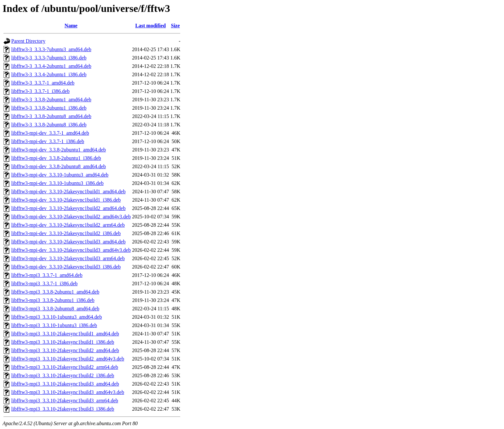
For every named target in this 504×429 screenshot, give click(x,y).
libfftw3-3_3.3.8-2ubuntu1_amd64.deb (51, 100)
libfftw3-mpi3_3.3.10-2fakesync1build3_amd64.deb (65, 384)
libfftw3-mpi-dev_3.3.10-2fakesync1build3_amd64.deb (68, 242)
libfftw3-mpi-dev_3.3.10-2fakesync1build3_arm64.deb (68, 258)
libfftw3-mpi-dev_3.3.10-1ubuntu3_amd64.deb (60, 175)
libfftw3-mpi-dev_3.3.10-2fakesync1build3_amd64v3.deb (71, 250)
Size (175, 26)
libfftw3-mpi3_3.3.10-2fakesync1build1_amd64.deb (65, 334)
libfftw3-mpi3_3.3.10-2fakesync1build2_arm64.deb (65, 367)
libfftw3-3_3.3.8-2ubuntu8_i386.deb (49, 125)
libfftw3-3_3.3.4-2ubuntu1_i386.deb (49, 74)
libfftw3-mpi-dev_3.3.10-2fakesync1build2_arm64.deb (68, 225)
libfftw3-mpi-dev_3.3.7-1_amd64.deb (50, 133)
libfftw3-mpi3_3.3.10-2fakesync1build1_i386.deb (63, 342)
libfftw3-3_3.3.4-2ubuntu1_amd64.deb (51, 66)
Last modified (151, 26)
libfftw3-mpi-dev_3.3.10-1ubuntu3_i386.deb (57, 183)
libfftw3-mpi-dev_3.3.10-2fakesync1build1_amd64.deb (68, 192)
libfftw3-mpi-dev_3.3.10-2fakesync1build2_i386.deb (66, 233)
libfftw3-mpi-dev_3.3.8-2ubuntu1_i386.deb (56, 158)
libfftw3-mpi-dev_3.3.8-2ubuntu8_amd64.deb (59, 166)
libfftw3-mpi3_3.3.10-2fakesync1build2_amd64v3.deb (68, 359)
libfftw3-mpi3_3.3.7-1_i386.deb (44, 283)
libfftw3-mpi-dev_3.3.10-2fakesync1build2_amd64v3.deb (71, 217)
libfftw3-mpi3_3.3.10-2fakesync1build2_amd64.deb (65, 350)
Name (71, 26)
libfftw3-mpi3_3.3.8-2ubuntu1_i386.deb (53, 300)
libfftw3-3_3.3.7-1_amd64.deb (43, 83)
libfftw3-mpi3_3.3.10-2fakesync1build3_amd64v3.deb (68, 392)
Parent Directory (28, 41)
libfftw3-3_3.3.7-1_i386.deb (40, 91)
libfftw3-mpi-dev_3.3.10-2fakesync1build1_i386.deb (66, 200)
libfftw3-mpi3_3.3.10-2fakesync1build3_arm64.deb (65, 401)
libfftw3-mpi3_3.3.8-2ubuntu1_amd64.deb (55, 292)
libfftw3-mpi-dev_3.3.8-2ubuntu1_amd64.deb (59, 150)
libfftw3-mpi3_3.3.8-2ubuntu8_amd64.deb (55, 309)
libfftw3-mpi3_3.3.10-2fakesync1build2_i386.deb (63, 375)
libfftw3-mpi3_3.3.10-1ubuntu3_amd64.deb (57, 317)
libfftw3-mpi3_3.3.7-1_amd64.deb (47, 275)
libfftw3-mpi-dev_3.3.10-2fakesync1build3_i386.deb (66, 267)
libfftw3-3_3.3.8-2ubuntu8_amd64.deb (51, 116)
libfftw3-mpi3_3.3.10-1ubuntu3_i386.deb (54, 325)
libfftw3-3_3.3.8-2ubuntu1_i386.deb (49, 108)
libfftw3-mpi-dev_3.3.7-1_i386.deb (48, 141)
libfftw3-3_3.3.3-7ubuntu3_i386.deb (49, 58)
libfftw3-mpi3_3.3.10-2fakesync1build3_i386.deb (63, 409)
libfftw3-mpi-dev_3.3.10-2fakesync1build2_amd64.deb (68, 208)
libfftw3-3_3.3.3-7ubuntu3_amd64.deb (51, 49)
